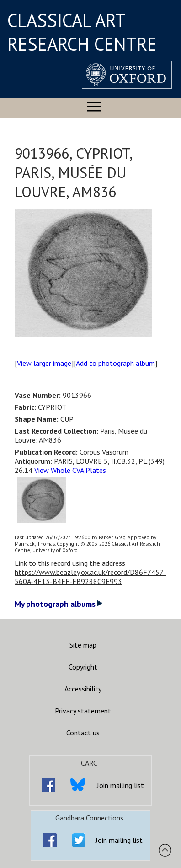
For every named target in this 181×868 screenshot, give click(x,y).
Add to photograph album (115, 363)
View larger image (44, 363)
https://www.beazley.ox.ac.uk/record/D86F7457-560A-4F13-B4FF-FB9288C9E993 (90, 577)
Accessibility (83, 689)
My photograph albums (59, 604)
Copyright (83, 667)
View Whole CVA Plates (70, 470)
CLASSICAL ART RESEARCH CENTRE (82, 32)
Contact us (83, 733)
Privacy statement (83, 711)
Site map (83, 645)
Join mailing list (120, 785)
